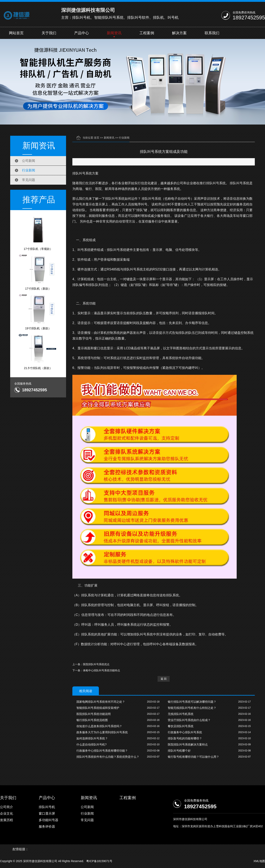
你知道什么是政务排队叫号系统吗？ (99, 726)
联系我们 (212, 33)
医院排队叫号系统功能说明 (94, 714)
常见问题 (29, 180)
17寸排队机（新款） (38, 272)
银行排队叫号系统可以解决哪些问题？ (192, 702)
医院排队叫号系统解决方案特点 (188, 744)
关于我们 (49, 33)
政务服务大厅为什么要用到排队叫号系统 (102, 732)
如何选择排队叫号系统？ (92, 738)
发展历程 (7, 820)
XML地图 (259, 861)
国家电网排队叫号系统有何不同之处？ (101, 702)
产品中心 (82, 33)
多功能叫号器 (49, 820)
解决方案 (179, 33)
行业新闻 (29, 170)
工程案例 (147, 33)
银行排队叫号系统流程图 (92, 720)
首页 (97, 138)
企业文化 (7, 813)
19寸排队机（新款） (38, 312)
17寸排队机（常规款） (38, 232)
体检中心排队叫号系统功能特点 (102, 670)
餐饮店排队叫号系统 (181, 726)
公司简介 (7, 807)
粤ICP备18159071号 (99, 861)
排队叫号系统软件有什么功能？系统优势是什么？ (108, 757)
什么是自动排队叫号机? (92, 744)
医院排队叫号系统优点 (96, 664)
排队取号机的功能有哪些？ (185, 738)
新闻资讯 (114, 33)
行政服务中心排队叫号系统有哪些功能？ (102, 751)
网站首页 (16, 33)
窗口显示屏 (47, 813)
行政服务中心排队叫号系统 (185, 732)
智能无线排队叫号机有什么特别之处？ (192, 708)
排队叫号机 (47, 807)
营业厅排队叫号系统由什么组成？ (189, 720)
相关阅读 (86, 691)
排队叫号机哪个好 (179, 751)
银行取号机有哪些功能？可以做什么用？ (193, 757)
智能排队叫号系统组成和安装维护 (98, 708)
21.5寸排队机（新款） (38, 352)
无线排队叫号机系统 (181, 714)
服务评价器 (47, 827)
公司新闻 (29, 161)
